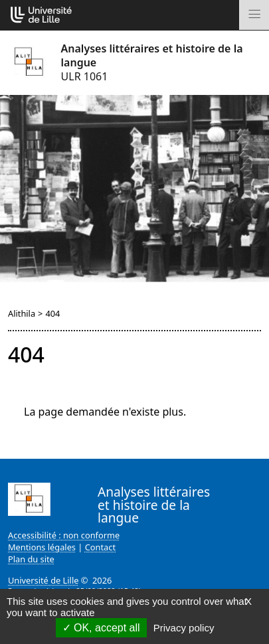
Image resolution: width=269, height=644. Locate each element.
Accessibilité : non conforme (64, 535)
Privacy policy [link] (184, 628)
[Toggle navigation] (254, 15)
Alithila (22, 313)
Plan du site (31, 559)
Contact (100, 547)
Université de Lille (43, 580)
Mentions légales (42, 547)
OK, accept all (101, 628)
